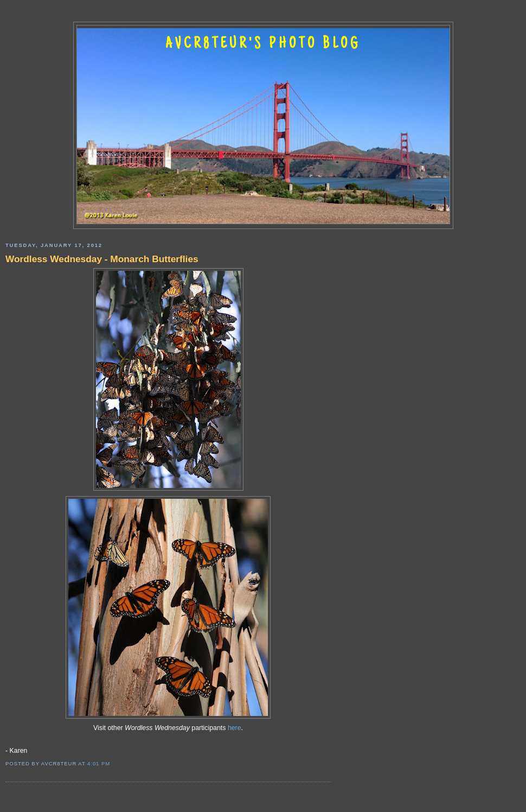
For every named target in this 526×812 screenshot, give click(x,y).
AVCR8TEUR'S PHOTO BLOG (263, 45)
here (235, 728)
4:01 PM (99, 763)
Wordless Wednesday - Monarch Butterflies (102, 259)
